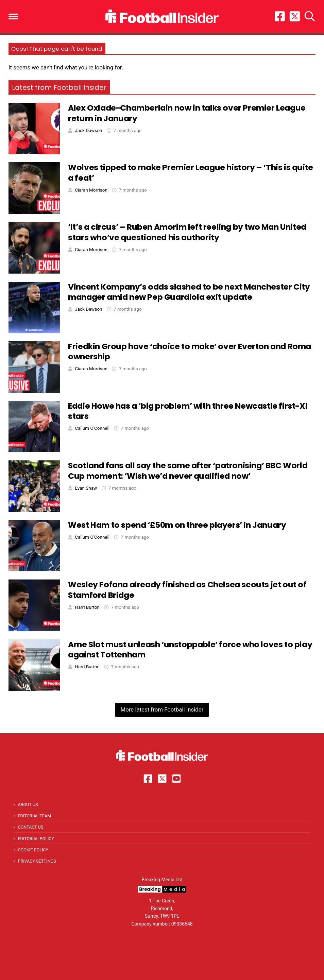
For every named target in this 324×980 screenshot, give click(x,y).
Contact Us (30, 827)
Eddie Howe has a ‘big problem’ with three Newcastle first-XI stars (188, 411)
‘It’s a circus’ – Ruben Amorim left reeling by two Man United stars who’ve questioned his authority (187, 232)
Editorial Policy (36, 839)
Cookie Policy (33, 850)
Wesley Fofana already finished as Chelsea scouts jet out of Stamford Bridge (187, 590)
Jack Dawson (88, 130)
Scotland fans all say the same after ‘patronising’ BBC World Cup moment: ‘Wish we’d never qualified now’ (188, 471)
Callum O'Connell (92, 428)
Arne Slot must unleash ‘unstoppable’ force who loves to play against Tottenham (190, 650)
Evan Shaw (86, 488)
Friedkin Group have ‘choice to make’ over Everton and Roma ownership (190, 352)
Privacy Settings (37, 861)
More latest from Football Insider (162, 709)
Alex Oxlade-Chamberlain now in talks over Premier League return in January (187, 113)
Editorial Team (34, 816)
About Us (28, 805)
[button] (13, 17)
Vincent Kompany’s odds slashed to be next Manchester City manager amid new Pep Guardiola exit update (189, 292)
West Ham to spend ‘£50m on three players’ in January (177, 525)
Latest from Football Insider (59, 87)
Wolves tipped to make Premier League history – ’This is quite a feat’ (191, 173)
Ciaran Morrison (91, 190)
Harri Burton (87, 607)
